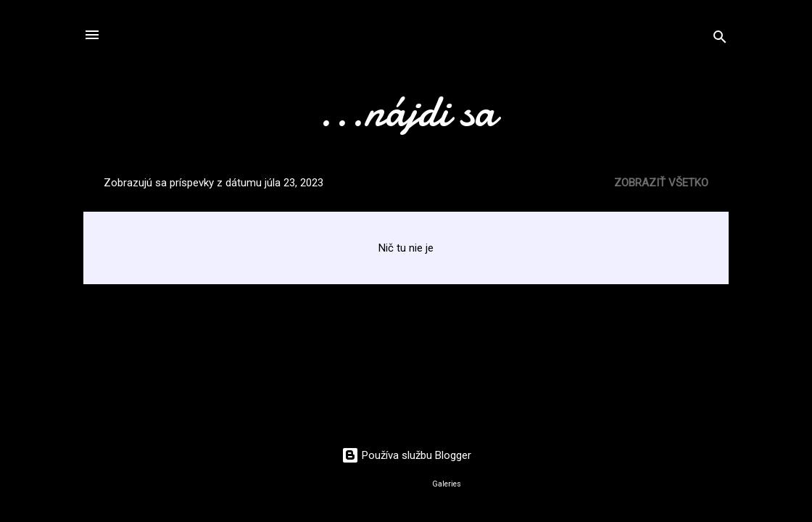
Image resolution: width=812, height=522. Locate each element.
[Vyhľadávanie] (720, 40)
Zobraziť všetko (661, 183)
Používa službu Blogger (406, 455)
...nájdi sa (406, 111)
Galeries (447, 484)
